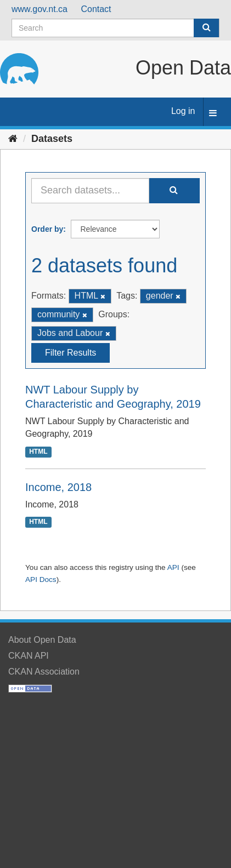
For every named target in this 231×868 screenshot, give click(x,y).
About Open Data (42, 640)
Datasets (52, 139)
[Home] (13, 139)
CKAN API (29, 656)
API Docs (41, 579)
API (173, 567)
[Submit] (206, 28)
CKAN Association (44, 672)
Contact (96, 9)
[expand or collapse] (213, 114)
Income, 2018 (58, 487)
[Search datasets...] (90, 191)
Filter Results (71, 353)
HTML (38, 452)
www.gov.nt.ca (40, 9)
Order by (47, 229)
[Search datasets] (116, 28)
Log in (183, 111)
